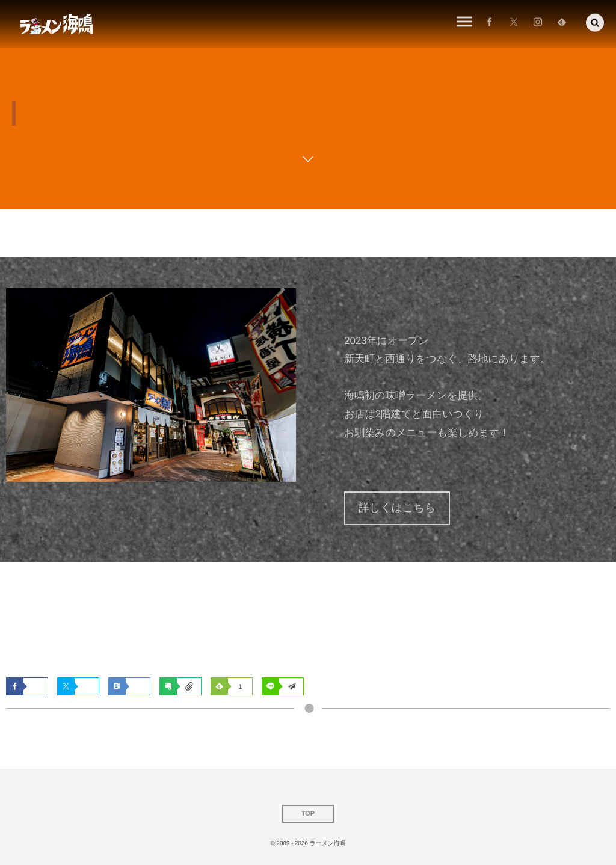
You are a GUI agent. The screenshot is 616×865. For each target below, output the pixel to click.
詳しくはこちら (397, 508)
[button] (595, 21)
